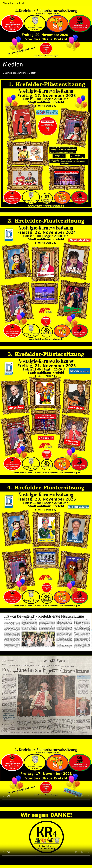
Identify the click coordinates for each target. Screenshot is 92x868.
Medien (33, 73)
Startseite (21, 73)
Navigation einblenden (15, 3)
